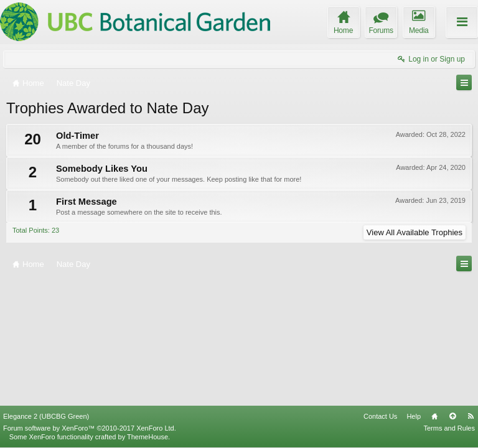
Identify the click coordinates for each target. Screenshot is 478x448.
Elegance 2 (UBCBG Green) (46, 416)
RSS (471, 416)
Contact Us (380, 416)
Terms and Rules (449, 428)
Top (452, 416)
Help (414, 416)
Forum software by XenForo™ (90, 428)
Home (434, 416)
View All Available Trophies (415, 232)
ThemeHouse (148, 437)
